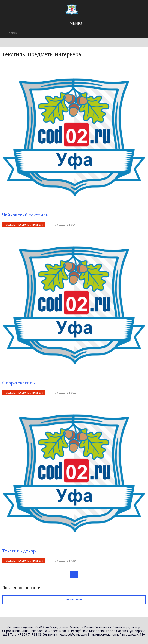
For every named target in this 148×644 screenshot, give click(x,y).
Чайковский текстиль (25, 215)
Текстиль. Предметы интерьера (24, 225)
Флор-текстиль (18, 383)
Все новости (74, 600)
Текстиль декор (19, 551)
